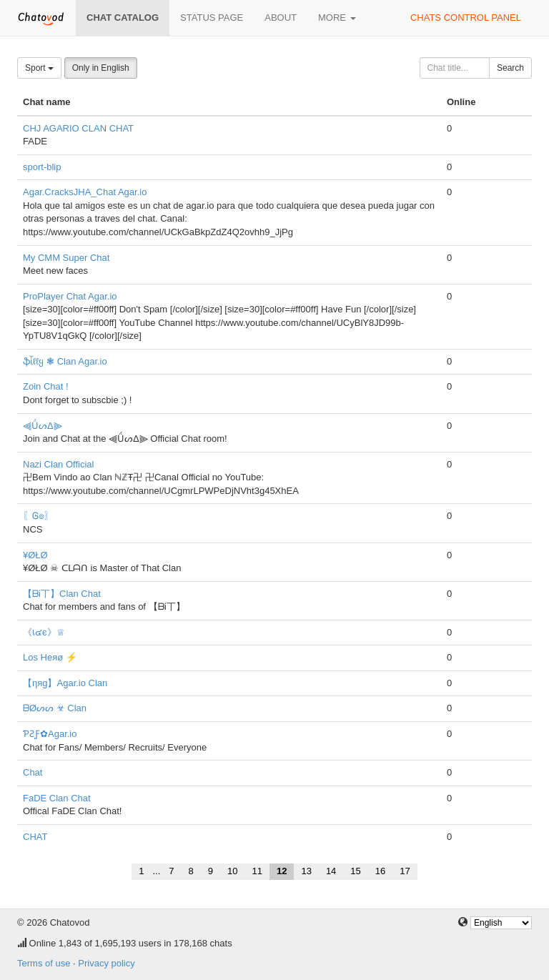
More (337, 18)
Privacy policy (106, 963)
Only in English (101, 68)
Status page (212, 18)
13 (306, 871)
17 (405, 871)
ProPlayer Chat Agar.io (70, 296)
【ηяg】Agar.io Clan (65, 683)
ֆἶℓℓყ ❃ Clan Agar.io (65, 361)
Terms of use (44, 963)
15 (355, 871)
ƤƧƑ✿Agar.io (50, 734)
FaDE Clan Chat (57, 798)
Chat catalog (123, 18)
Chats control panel (466, 18)
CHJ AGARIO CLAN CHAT (78, 128)
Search (510, 68)
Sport (39, 68)
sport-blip (42, 167)
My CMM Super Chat (66, 258)
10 (232, 871)
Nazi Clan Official (58, 464)
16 (380, 871)
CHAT (35, 837)
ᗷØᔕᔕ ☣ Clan (55, 708)
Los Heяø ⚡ (50, 657)
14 (331, 871)
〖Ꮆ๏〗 (38, 516)
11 (257, 871)
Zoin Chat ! (46, 386)
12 (282, 871)
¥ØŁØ (35, 555)
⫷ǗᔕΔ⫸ (43, 426)
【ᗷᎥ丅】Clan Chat (62, 594)
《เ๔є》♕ (44, 632)
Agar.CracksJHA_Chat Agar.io (85, 192)
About (281, 18)
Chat (33, 772)
